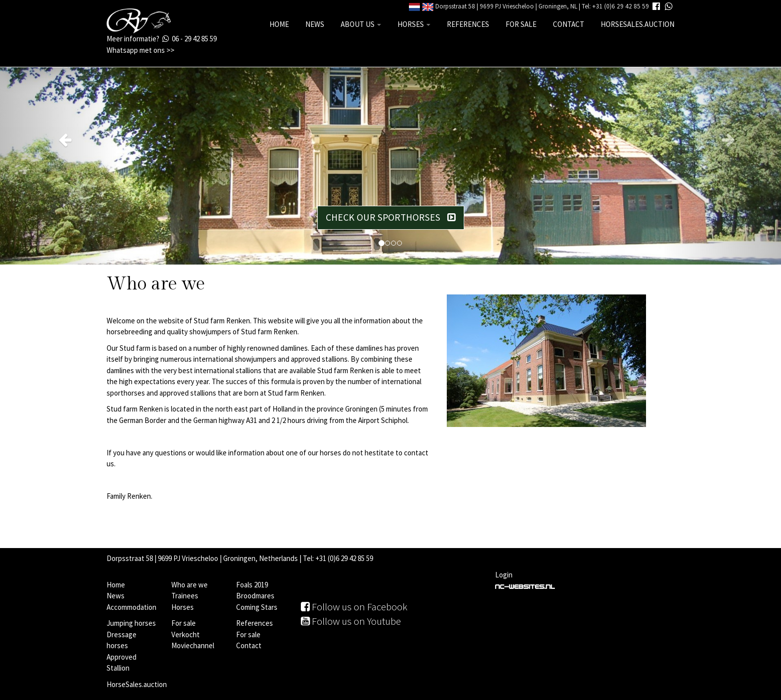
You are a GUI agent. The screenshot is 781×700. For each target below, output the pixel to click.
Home (279, 24)
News (315, 24)
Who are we (190, 585)
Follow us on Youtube (351, 621)
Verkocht (186, 634)
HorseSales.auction (638, 24)
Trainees (185, 596)
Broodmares (255, 596)
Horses (414, 24)
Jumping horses (131, 623)
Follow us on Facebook (354, 607)
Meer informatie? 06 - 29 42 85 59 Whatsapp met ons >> (162, 44)
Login (504, 575)
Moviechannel (193, 645)
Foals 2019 (252, 585)
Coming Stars (257, 607)
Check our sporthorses (391, 217)
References (468, 24)
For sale (521, 24)
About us (361, 24)
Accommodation (131, 607)
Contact (569, 24)
